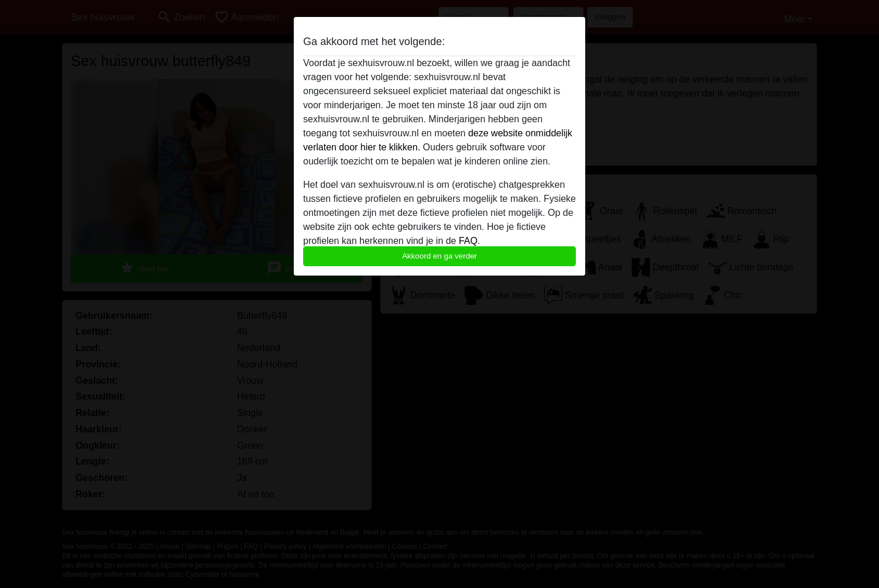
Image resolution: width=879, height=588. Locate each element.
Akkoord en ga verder (439, 256)
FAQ (468, 241)
